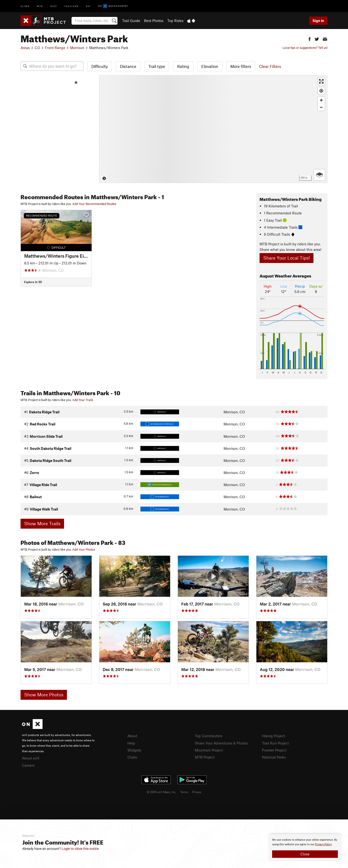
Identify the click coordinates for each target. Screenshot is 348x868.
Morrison (77, 48)
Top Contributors (209, 736)
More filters (241, 66)
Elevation (210, 66)
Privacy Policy (323, 844)
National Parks (274, 757)
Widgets (134, 750)
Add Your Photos (84, 549)
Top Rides (175, 21)
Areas (25, 48)
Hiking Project (273, 736)
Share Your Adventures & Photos (221, 743)
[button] (310, 39)
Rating (183, 66)
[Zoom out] (321, 107)
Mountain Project (209, 750)
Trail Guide (131, 21)
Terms (184, 792)
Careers (28, 765)
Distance (128, 66)
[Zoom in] (321, 100)
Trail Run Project (275, 743)
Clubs (132, 757)
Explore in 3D (33, 282)
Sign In (318, 21)
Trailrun (71, 6)
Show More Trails (42, 523)
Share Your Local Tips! (286, 258)
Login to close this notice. (81, 849)
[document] (305, 848)
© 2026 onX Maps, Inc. (161, 792)
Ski (88, 6)
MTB (40, 6)
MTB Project (205, 757)
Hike (54, 6)
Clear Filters (270, 66)
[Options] (319, 175)
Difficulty (100, 66)
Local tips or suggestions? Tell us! (305, 48)
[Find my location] (321, 91)
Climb (25, 6)
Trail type (157, 66)
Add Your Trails (83, 400)
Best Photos (154, 21)
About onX (31, 758)
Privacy (197, 792)
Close (305, 854)
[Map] (213, 129)
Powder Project (274, 750)
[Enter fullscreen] (321, 81)
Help (131, 743)
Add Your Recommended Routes (94, 204)
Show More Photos (44, 695)
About (132, 736)
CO (37, 48)
